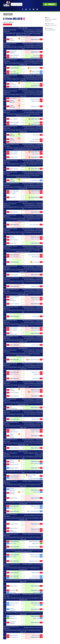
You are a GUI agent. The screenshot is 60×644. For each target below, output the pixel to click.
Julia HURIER (13, 193)
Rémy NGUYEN (13, 57)
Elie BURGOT (36, 135)
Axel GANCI (12, 590)
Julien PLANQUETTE (34, 541)
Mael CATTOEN (35, 372)
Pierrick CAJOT (13, 243)
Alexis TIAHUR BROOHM (33, 511)
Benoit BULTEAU (35, 99)
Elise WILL (37, 508)
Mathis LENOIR (36, 71)
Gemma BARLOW (35, 464)
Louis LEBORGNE (14, 191)
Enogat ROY (36, 374)
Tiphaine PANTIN (14, 464)
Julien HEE (12, 616)
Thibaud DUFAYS (14, 468)
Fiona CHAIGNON (35, 557)
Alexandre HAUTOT (35, 141)
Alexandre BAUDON (34, 561)
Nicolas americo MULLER (12, 436)
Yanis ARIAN (36, 55)
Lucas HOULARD (35, 239)
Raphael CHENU (14, 212)
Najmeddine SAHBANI (34, 547)
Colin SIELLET (36, 262)
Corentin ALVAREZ (14, 122)
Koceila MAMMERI (35, 392)
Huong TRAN (36, 492)
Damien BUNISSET (35, 68)
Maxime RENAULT (14, 396)
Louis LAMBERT (14, 119)
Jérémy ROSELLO (14, 240)
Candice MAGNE (35, 193)
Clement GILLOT (14, 637)
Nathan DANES (13, 498)
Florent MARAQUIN (15, 448)
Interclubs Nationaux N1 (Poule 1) (33, 515)
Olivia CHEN (13, 592)
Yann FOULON (36, 576)
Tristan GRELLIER (35, 39)
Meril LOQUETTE (14, 87)
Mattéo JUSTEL (13, 154)
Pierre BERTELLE (35, 180)
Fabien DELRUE (14, 528)
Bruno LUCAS (13, 142)
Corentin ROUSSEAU (34, 73)
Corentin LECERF (35, 101)
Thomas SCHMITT (14, 393)
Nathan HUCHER (35, 106)
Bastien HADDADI (14, 55)
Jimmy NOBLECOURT (34, 255)
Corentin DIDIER (14, 275)
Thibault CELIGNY (35, 506)
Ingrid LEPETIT (36, 543)
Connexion (50, 4)
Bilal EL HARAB (36, 635)
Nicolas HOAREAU (14, 297)
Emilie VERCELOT (14, 432)
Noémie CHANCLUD (34, 578)
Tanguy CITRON (14, 524)
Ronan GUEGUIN (14, 152)
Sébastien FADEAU (35, 555)
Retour (9, 14)
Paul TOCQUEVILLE (35, 225)
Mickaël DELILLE (14, 586)
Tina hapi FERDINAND (34, 479)
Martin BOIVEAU (14, 635)
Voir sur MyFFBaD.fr (50, 30)
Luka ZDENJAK (13, 330)
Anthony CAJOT (36, 419)
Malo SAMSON (36, 154)
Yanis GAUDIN (36, 378)
